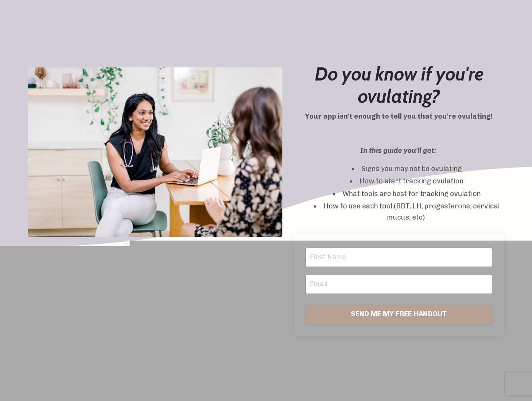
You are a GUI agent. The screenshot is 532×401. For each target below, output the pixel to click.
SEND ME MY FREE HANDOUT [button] (399, 314)
